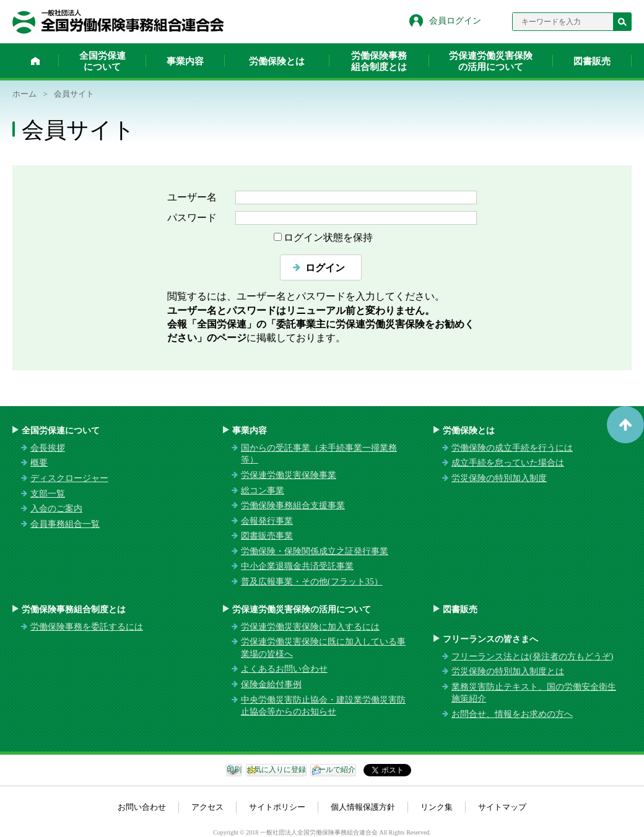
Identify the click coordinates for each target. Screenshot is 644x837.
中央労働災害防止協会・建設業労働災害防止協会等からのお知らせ (323, 706)
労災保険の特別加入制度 (499, 478)
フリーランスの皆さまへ (490, 639)
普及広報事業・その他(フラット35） (312, 582)
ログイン (325, 268)
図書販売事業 (267, 536)
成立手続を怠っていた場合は (508, 463)
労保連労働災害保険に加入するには (310, 627)
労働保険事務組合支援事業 (293, 505)
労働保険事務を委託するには (87, 627)
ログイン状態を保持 (328, 237)
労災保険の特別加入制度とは (508, 671)
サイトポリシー (277, 807)
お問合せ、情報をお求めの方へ (512, 714)
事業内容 (185, 61)
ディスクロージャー (69, 478)
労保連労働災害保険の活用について (491, 61)
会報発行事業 (267, 521)
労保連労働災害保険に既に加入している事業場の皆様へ (323, 648)
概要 (39, 463)
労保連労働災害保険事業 (289, 475)
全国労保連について (102, 61)
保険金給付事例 (271, 684)
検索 (622, 22)
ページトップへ (625, 425)
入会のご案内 (56, 509)
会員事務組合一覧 (65, 524)
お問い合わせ (142, 807)
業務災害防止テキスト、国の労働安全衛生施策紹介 (534, 693)
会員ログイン (455, 21)
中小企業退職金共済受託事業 (297, 566)
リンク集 (437, 807)
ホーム (35, 61)
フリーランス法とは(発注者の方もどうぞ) (532, 657)
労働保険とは (277, 61)
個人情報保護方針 (363, 807)
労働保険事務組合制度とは (379, 61)
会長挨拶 (48, 448)
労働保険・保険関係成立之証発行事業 (315, 551)
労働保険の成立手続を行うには (512, 448)
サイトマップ (502, 807)
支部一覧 (48, 494)
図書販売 (592, 61)
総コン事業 (263, 491)
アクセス (207, 807)
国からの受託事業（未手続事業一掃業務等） (319, 454)
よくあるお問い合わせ (284, 669)
